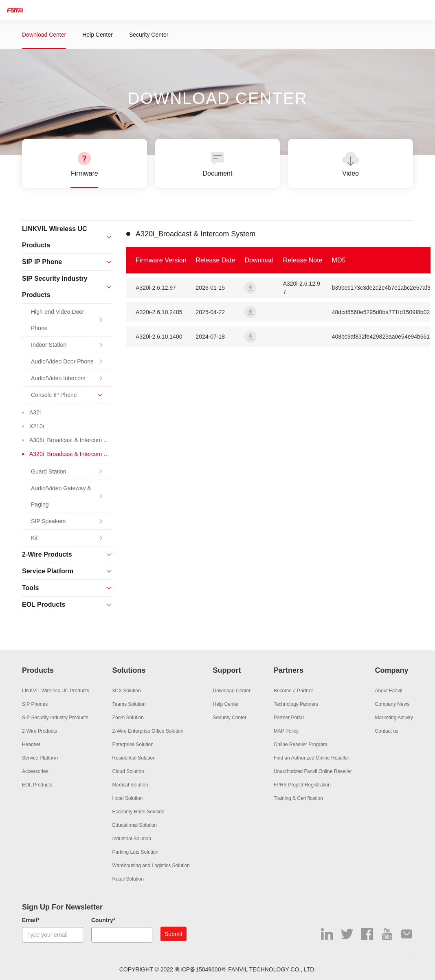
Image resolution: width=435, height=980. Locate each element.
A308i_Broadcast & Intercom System (70, 440)
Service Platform (40, 758)
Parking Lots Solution (135, 852)
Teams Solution (129, 704)
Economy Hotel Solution (138, 812)
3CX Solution (127, 691)
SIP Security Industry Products (55, 718)
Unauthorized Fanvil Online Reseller (313, 771)
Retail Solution (128, 879)
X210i (37, 426)
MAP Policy (286, 731)
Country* (103, 920)
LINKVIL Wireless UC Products (56, 691)
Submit (174, 934)
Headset (31, 744)
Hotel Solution (128, 798)
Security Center (149, 35)
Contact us (387, 731)
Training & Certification (298, 798)
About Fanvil (389, 691)
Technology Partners (296, 704)
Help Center (98, 35)
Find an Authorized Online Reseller (311, 758)
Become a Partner (293, 691)
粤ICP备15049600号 (201, 969)
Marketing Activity (394, 718)
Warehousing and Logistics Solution (151, 865)
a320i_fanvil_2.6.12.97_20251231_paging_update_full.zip (250, 288)
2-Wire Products (40, 731)
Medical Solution (130, 785)
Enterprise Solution (133, 744)
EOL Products (37, 785)
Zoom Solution (128, 718)
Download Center (44, 35)
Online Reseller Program (300, 744)
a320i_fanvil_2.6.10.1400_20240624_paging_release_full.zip (250, 337)
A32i (35, 412)
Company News (392, 704)
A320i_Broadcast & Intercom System (70, 454)
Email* (31, 920)
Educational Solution (135, 825)
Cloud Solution (128, 771)
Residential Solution (134, 758)
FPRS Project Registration (302, 785)
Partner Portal (289, 718)
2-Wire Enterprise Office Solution (148, 731)
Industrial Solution (132, 839)
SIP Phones (35, 704)
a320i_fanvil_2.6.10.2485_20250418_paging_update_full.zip (250, 312)
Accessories (35, 771)
